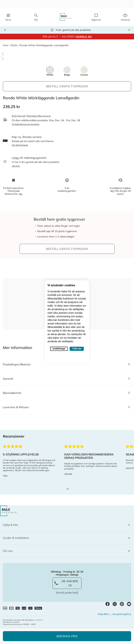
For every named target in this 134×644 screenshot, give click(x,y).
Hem (6, 45)
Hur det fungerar (20, 145)
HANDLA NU (84, 37)
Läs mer (16, 166)
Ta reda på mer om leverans (26, 124)
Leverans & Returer (16, 407)
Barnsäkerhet (12, 393)
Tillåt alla (77, 349)
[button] (67, 54)
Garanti (8, 379)
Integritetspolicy (122, 614)
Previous (5, 30)
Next (129, 30)
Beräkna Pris (67, 636)
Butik (14, 45)
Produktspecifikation (17, 364)
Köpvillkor (104, 614)
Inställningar (59, 349)
